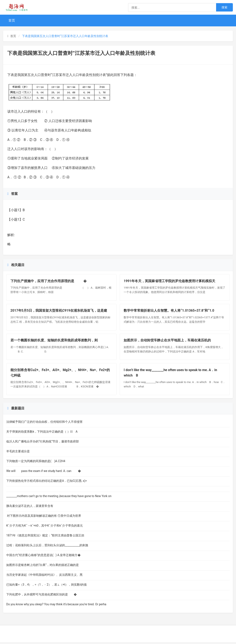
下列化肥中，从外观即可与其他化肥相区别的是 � (41, 596)
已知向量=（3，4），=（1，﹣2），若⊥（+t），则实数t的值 (47, 586)
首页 (12, 20)
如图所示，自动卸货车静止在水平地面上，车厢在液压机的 (168, 341)
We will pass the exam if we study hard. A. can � (44, 473)
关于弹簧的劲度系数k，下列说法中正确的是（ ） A (42, 433)
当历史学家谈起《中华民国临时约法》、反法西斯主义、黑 (44, 577)
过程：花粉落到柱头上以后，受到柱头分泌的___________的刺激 (47, 547)
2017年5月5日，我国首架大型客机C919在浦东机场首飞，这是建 (59, 311)
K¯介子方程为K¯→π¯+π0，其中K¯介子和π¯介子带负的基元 (45, 527)
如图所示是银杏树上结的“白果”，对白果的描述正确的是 (43, 567)
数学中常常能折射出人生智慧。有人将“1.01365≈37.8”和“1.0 (169, 311)
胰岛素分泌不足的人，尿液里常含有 (36, 508)
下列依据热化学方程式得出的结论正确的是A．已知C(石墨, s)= (47, 483)
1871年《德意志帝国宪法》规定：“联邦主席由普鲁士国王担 (45, 537)
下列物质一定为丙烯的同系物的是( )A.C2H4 (39, 463)
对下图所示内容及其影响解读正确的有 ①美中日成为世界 (44, 518)
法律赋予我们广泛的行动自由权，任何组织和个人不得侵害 (44, 424)
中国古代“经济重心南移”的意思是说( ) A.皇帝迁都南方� (43, 557)
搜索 (224, 7)
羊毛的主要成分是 (28, 453)
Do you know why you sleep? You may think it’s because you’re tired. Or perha (56, 606)
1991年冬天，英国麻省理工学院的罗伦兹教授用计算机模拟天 (170, 281)
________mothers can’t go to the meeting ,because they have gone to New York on (59, 498)
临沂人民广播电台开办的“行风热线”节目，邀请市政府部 (43, 443)
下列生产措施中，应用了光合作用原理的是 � (49, 281)
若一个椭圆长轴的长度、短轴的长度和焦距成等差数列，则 (54, 341)
